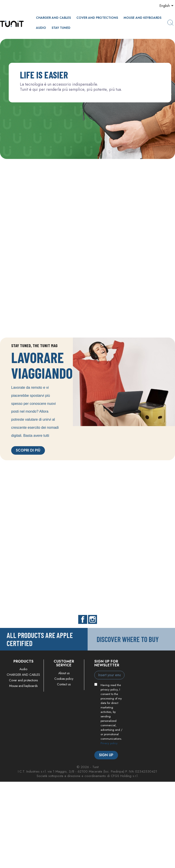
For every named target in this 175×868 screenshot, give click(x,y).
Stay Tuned (61, 28)
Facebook (83, 619)
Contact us (64, 684)
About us (64, 673)
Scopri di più (28, 450)
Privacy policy (109, 743)
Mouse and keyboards (142, 18)
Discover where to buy (128, 639)
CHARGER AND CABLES (53, 18)
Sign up (106, 755)
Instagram (93, 619)
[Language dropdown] (167, 6)
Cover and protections (97, 18)
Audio (41, 28)
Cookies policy (64, 679)
